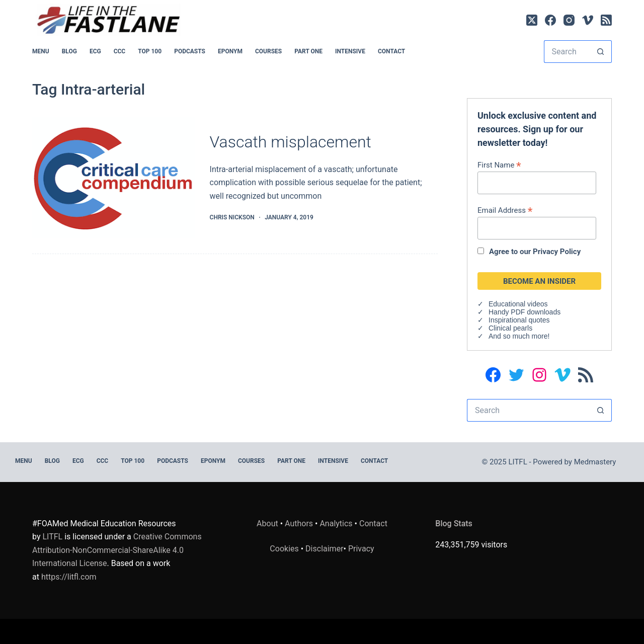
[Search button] (600, 52)
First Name (499, 165)
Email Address (505, 210)
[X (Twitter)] (532, 20)
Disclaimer (324, 549)
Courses (268, 51)
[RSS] (606, 20)
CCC (120, 51)
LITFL (52, 537)
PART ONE (308, 51)
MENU (41, 51)
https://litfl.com (69, 577)
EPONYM (230, 51)
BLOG (69, 51)
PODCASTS (190, 51)
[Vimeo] (588, 20)
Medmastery (595, 462)
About (267, 524)
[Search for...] (567, 52)
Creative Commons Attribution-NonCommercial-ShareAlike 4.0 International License (117, 550)
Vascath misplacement (291, 142)
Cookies (285, 549)
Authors (299, 524)
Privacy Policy (557, 252)
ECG (95, 51)
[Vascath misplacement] (113, 178)
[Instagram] (569, 20)
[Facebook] (550, 20)
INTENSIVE (350, 51)
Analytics (336, 524)
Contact (391, 51)
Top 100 (150, 51)
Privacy (361, 549)
